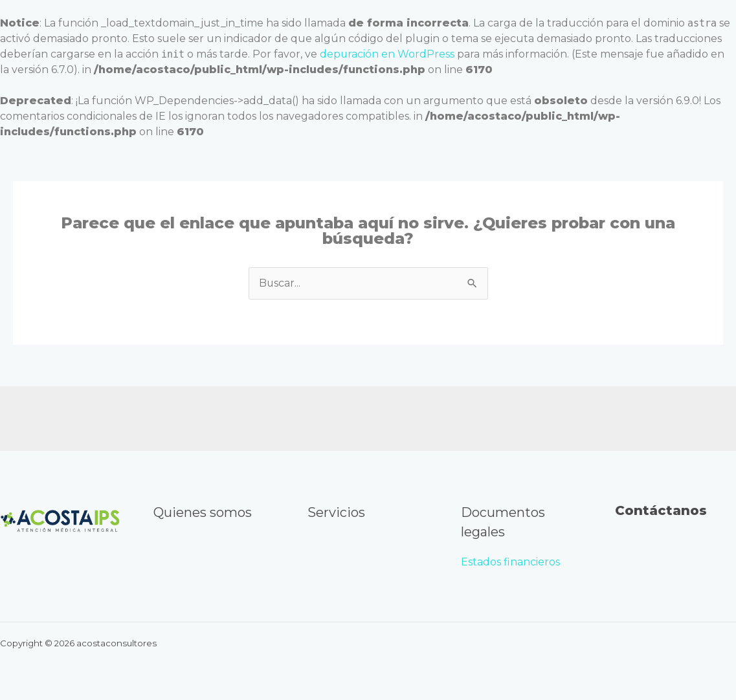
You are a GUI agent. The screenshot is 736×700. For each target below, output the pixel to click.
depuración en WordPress (387, 54)
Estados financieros (512, 562)
